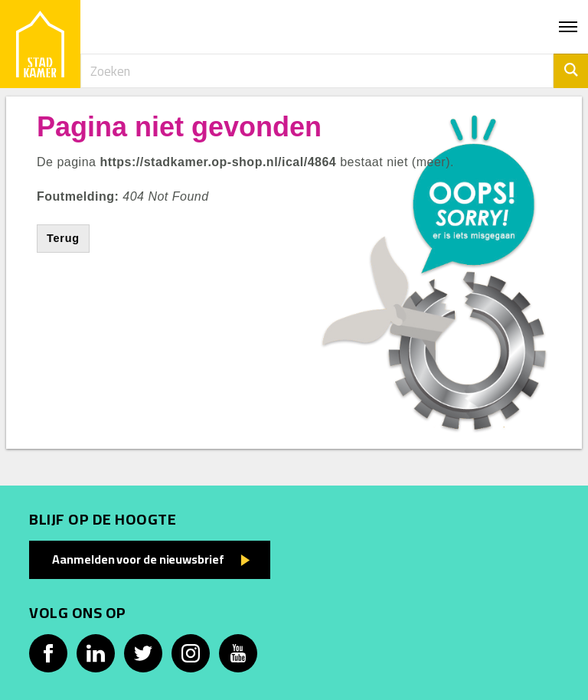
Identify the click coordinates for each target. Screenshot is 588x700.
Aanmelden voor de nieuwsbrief (138, 559)
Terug (63, 238)
